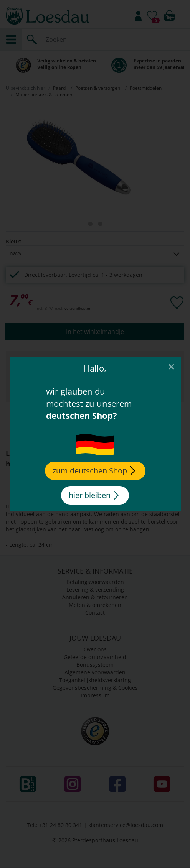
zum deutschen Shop (94, 471)
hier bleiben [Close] (94, 495)
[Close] (171, 366)
